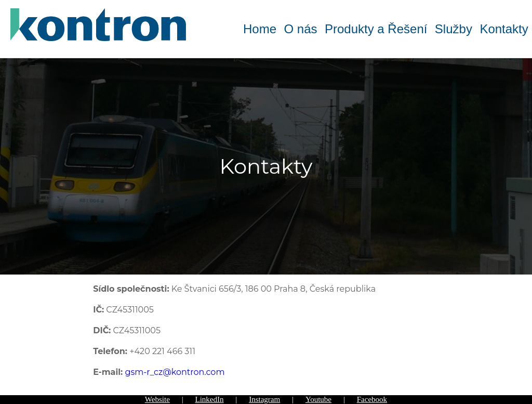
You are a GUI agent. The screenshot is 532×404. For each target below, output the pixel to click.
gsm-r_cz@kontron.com (175, 372)
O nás (300, 29)
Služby (454, 29)
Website (157, 399)
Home (260, 29)
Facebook (372, 399)
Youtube (318, 399)
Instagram (264, 399)
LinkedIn (210, 399)
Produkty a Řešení (376, 29)
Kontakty (504, 29)
